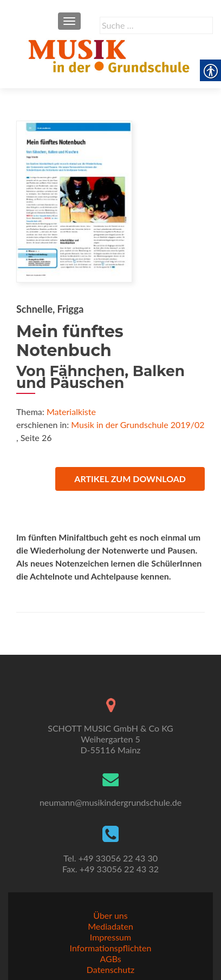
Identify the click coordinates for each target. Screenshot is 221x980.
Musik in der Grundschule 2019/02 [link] (138, 425)
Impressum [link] (110, 937)
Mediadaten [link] (110, 926)
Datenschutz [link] (110, 969)
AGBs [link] (110, 959)
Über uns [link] (110, 915)
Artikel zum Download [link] (130, 479)
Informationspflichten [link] (111, 948)
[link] (110, 55)
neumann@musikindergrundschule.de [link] (110, 802)
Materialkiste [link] (71, 412)
